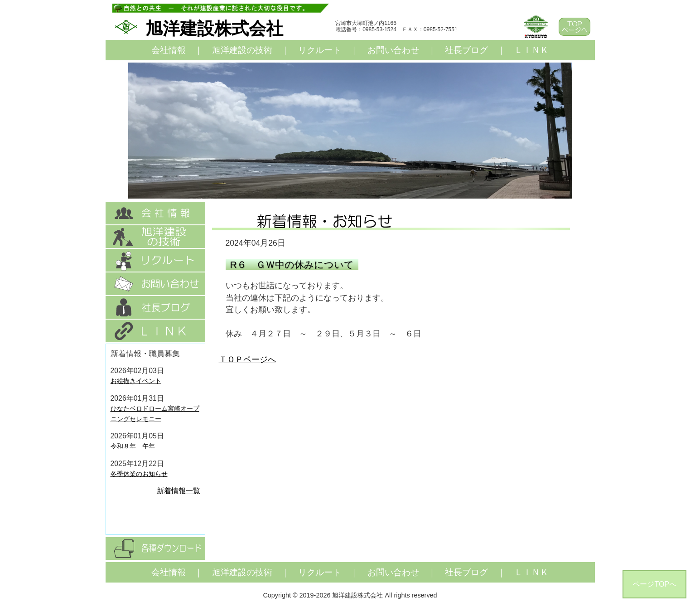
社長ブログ (466, 50)
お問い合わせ (393, 50)
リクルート (320, 50)
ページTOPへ (654, 584)
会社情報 (169, 50)
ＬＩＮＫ (531, 50)
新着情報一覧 (179, 491)
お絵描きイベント (136, 381)
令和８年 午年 (133, 446)
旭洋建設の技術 (242, 50)
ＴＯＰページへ (247, 359)
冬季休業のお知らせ (139, 474)
